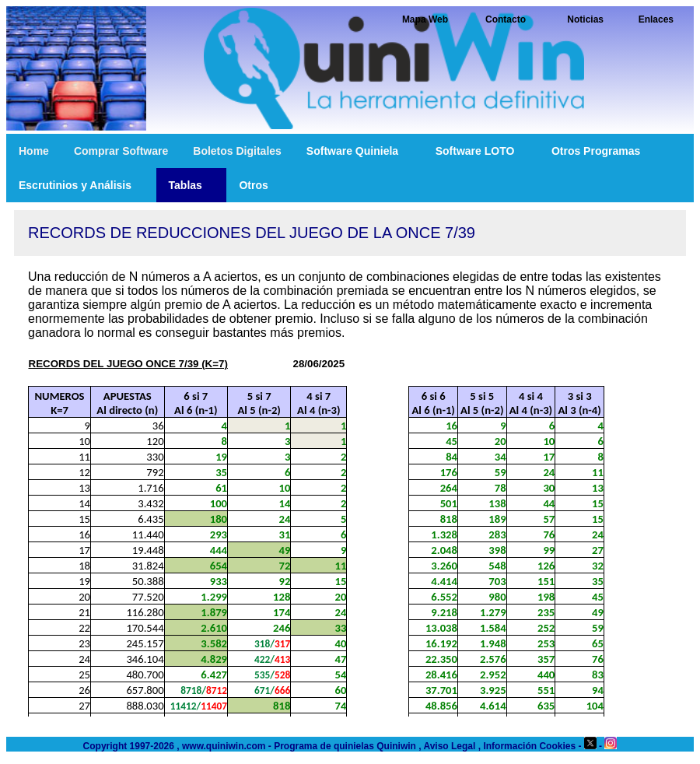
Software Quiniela (359, 151)
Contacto (506, 19)
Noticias (585, 19)
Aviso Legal (449, 746)
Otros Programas (602, 151)
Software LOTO (481, 151)
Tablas (192, 185)
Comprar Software (121, 151)
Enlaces (656, 19)
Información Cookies (529, 746)
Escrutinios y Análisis (81, 185)
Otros (259, 185)
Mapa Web (425, 19)
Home (34, 151)
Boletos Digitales (237, 151)
